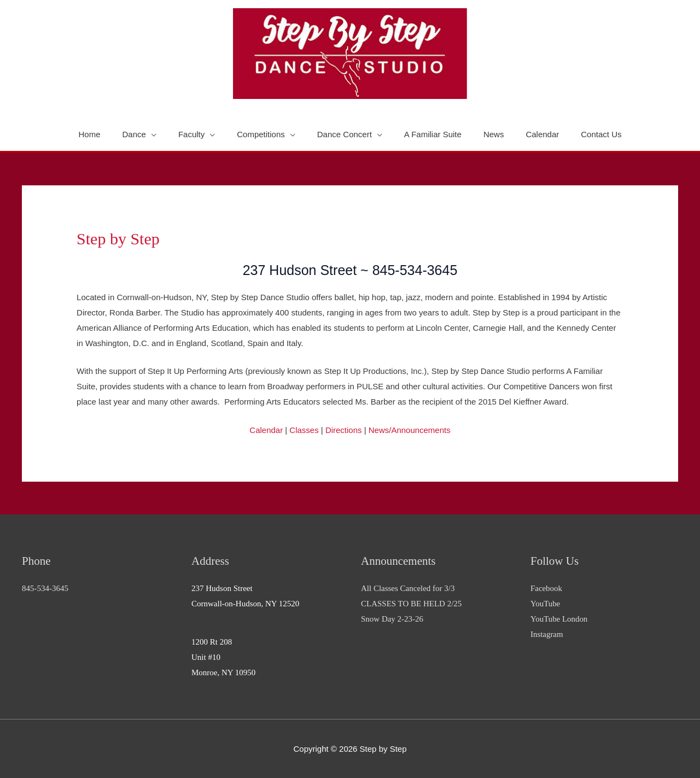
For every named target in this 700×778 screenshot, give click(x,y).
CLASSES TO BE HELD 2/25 (411, 604)
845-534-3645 (45, 588)
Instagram (547, 634)
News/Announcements (410, 430)
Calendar (266, 430)
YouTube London (559, 619)
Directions (344, 430)
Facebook (546, 588)
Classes (304, 430)
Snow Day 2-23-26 (392, 619)
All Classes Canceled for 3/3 (408, 588)
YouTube (546, 604)
